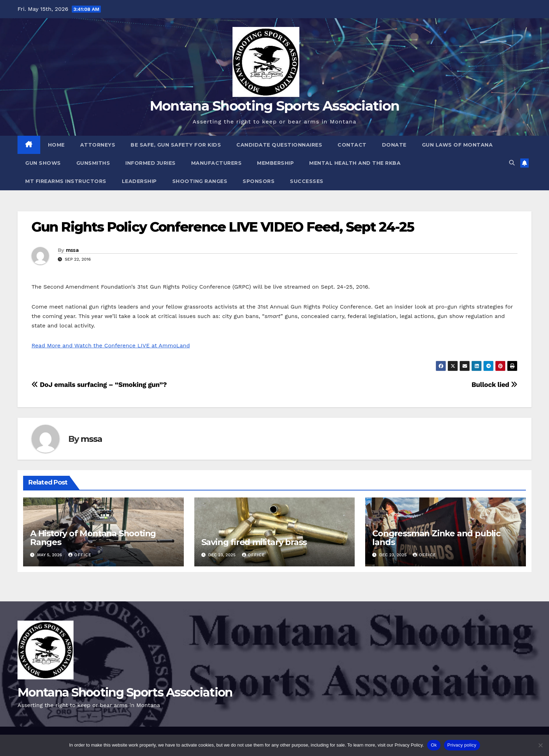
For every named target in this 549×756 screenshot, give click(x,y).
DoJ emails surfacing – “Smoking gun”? (99, 385)
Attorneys (98, 145)
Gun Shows (43, 163)
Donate (394, 145)
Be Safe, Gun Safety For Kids (176, 145)
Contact (352, 145)
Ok (434, 745)
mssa (72, 250)
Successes (307, 181)
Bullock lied (495, 385)
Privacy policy (462, 745)
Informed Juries (151, 163)
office (80, 555)
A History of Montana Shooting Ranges (93, 538)
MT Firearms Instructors (66, 181)
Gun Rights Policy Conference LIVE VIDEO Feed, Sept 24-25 (223, 227)
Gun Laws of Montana (457, 145)
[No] (540, 745)
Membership (275, 163)
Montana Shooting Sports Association (275, 106)
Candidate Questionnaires (279, 145)
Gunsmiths (93, 163)
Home (56, 145)
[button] (512, 163)
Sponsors (259, 181)
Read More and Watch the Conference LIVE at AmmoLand (111, 345)
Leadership (139, 181)
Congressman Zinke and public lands (436, 538)
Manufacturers (217, 163)
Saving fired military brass (254, 542)
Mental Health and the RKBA (355, 163)
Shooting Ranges (200, 181)
